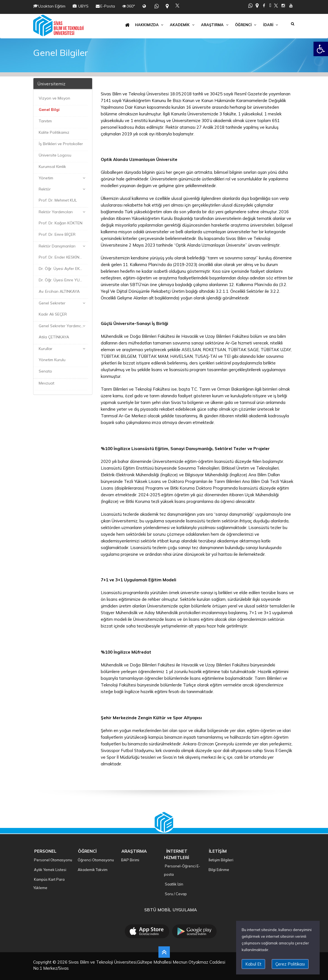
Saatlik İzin (174, 884)
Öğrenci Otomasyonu (95, 860)
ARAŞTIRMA (215, 25)
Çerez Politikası (290, 964)
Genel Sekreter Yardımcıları (63, 326)
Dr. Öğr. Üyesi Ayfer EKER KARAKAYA (63, 269)
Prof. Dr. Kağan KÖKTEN (60, 223)
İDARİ (271, 25)
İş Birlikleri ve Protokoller (60, 144)
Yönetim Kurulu (52, 360)
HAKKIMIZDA (150, 25)
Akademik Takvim (92, 870)
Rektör (44, 189)
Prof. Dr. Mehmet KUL (57, 200)
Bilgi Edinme (218, 870)
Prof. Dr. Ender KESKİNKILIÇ (63, 257)
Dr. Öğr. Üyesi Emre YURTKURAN (63, 280)
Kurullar (45, 349)
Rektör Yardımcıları (55, 212)
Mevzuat (46, 383)
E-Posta (108, 6)
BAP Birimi (130, 860)
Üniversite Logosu (54, 155)
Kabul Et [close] (253, 964)
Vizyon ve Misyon (54, 98)
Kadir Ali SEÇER (52, 314)
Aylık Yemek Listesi (50, 870)
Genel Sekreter (52, 303)
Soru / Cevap (175, 894)
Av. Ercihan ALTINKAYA (59, 291)
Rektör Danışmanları (57, 246)
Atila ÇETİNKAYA (53, 337)
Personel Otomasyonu (53, 860)
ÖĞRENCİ (246, 25)
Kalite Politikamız (53, 132)
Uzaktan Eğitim (52, 6)
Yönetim (45, 178)
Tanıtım (45, 121)
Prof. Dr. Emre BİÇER (57, 234)
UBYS (83, 6)
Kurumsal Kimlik (52, 167)
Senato (45, 371)
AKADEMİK (183, 25)
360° (131, 6)
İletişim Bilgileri (221, 860)
